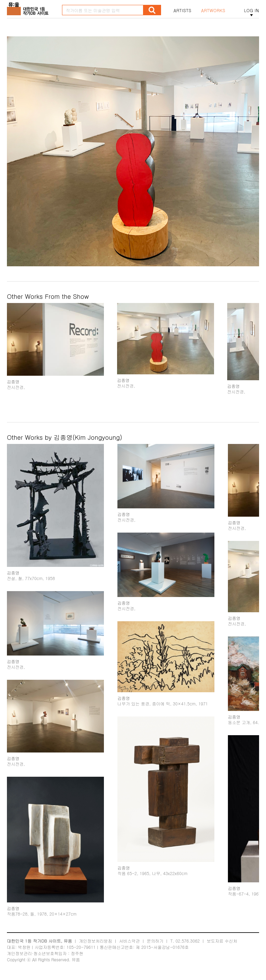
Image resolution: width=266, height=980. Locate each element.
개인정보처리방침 (96, 941)
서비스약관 (130, 941)
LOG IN (251, 10)
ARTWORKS (213, 10)
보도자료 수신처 (222, 941)
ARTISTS (183, 10)
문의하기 (155, 941)
